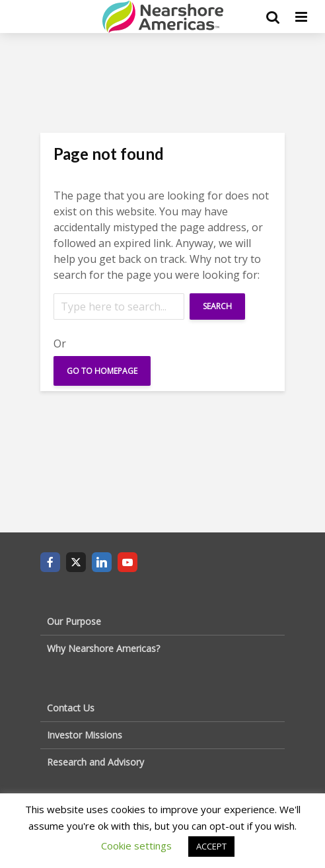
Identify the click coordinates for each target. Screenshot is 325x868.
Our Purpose (74, 621)
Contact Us (71, 708)
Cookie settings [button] (136, 846)
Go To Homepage (102, 371)
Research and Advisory (95, 762)
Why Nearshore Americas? (103, 648)
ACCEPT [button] (211, 846)
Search (217, 306)
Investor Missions (85, 735)
